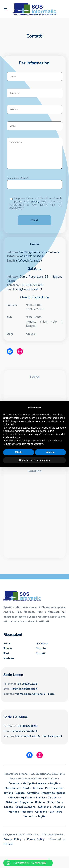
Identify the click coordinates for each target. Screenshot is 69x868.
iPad (6, 658)
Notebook (42, 649)
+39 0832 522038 (32, 261)
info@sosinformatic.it (29, 266)
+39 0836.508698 (27, 731)
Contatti (41, 658)
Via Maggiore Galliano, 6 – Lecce (39, 257)
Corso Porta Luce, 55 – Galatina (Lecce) (39, 741)
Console (41, 653)
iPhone (8, 653)
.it (36, 694)
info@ (15, 694)
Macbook (9, 663)
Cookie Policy (36, 844)
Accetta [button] (50, 452)
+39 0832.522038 (27, 689)
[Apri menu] (5, 9)
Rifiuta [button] (19, 452)
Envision (8, 849)
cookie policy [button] (9, 424)
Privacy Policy (12, 844)
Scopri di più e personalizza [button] (34, 460)
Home (7, 649)
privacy (35, 207)
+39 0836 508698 (32, 290)
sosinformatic (27, 694)
